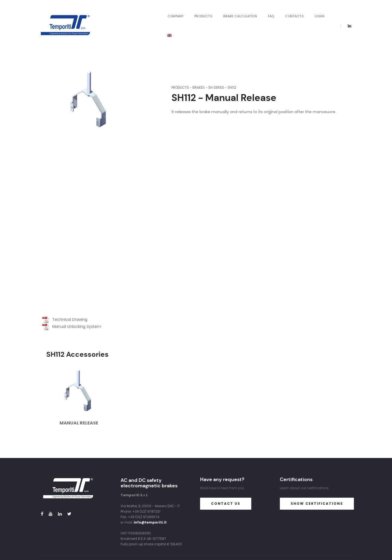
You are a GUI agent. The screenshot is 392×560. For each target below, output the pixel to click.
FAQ (261, 12)
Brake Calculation (230, 12)
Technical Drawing (65, 291)
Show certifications (317, 475)
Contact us (226, 475)
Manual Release (79, 395)
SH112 (232, 59)
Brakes (199, 59)
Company (165, 12)
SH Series (216, 59)
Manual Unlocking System (72, 298)
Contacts (284, 12)
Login (309, 12)
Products (193, 12)
